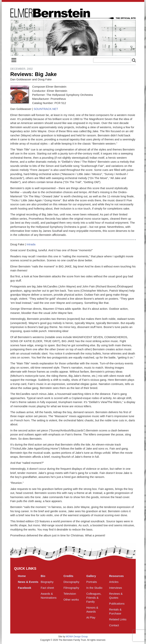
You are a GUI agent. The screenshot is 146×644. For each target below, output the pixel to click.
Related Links (118, 619)
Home (22, 576)
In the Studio (94, 588)
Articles (114, 582)
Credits (68, 576)
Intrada (31, 244)
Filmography (71, 588)
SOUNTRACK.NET (46, 109)
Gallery (91, 576)
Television (70, 594)
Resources (116, 576)
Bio (43, 576)
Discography (71, 582)
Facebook (25, 588)
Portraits (92, 582)
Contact (114, 625)
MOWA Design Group (77, 637)
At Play (91, 617)
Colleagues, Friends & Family (94, 598)
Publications (117, 604)
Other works (71, 600)
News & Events (28, 582)
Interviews (116, 588)
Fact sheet (47, 588)
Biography (47, 582)
